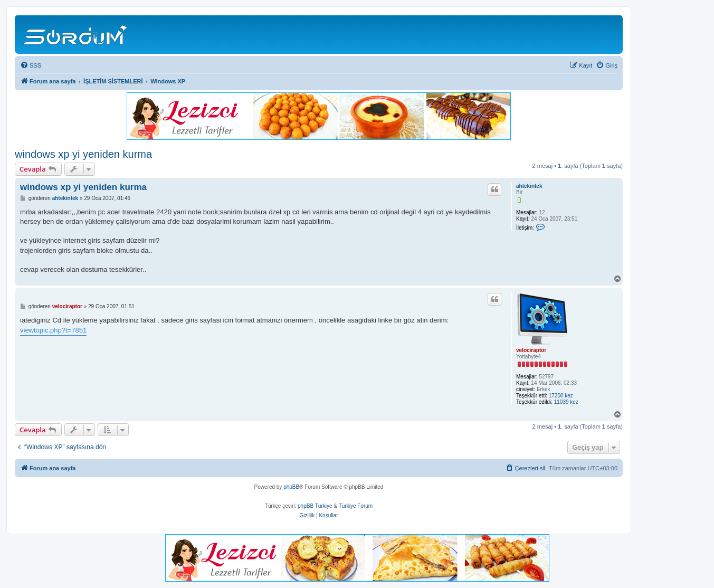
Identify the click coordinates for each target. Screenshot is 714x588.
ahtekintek (529, 186)
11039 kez (566, 402)
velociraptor (531, 350)
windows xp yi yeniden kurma (83, 154)
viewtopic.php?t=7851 (53, 330)
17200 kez (561, 396)
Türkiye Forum (356, 506)
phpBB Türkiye (315, 506)
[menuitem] (31, 65)
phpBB (291, 487)
